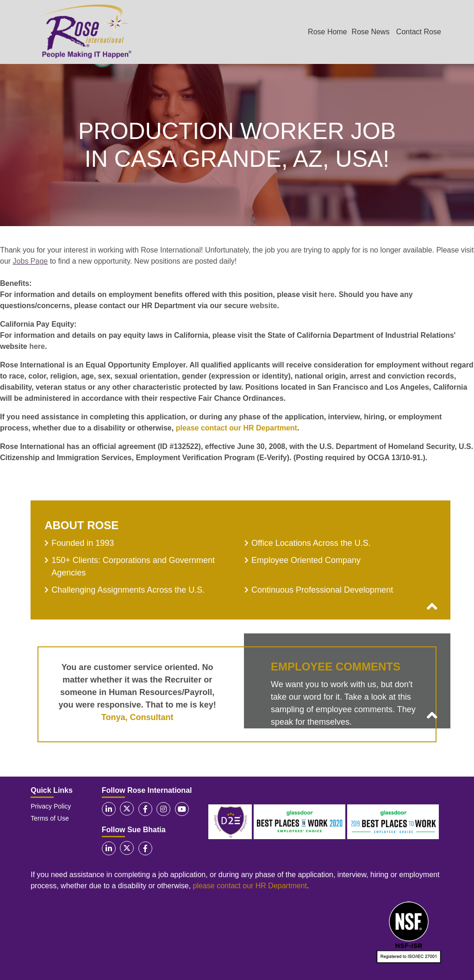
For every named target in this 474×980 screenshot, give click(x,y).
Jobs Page (31, 261)
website (264, 306)
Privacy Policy (51, 806)
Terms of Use (50, 818)
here (327, 294)
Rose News (371, 32)
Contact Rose (419, 32)
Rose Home (327, 32)
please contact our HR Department (237, 428)
